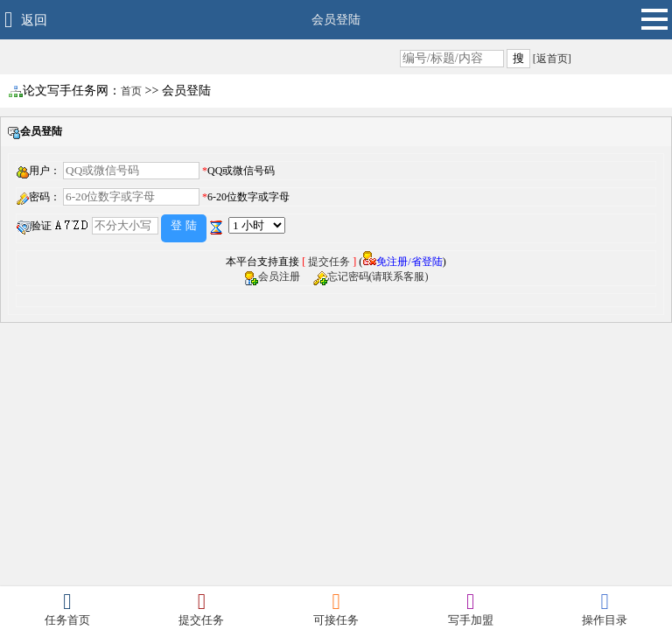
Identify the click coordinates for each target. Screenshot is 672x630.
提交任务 (329, 262)
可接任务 (336, 609)
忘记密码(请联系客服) (378, 276)
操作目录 (605, 609)
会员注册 (284, 276)
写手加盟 (471, 609)
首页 (131, 91)
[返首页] (551, 59)
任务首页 (67, 609)
